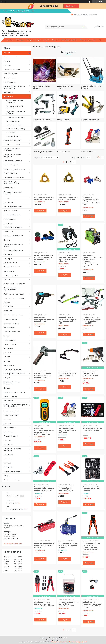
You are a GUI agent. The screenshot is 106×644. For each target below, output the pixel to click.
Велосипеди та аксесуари (13, 206)
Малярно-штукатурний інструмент (14, 107)
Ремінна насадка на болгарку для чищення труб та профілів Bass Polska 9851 (92, 320)
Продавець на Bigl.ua (53, 640)
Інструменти (8, 96)
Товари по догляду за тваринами (12, 150)
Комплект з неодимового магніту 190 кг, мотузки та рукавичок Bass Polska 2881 (92, 201)
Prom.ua (64, 638)
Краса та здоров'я (10, 396)
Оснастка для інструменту (16, 129)
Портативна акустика (12, 332)
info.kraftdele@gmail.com (13, 544)
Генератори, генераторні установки (13, 193)
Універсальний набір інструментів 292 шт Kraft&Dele (91, 489)
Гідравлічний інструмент (15, 125)
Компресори (8, 232)
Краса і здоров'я (10, 78)
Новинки (55, 40)
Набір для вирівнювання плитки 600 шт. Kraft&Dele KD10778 (68, 604)
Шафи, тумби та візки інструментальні (12, 383)
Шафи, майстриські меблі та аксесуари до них (14, 87)
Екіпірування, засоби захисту (14, 169)
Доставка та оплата (69, 40)
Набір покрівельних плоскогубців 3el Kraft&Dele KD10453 (66, 489)
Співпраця (20, 40)
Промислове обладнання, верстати (13, 245)
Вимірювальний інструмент (14, 480)
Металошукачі (9, 188)
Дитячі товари (9, 202)
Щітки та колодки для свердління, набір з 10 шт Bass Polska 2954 (44, 257)
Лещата (7, 476)
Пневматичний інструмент (16, 117)
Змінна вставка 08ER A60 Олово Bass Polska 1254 (44, 198)
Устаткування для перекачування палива (12, 183)
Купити (42, 211)
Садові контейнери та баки (14, 177)
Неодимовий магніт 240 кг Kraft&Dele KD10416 (92, 429)
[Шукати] (83, 27)
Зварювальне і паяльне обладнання (14, 101)
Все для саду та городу (12, 144)
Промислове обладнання (13, 140)
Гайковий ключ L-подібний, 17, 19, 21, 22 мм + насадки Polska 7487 (67, 320)
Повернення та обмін (88, 40)
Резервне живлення (11, 173)
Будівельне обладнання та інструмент (16, 113)
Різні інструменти (12, 132)
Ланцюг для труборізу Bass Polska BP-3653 (67, 374)
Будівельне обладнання (12, 215)
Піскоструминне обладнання (14, 374)
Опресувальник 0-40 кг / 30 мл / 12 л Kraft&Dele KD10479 (68, 545)
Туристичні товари (11, 436)
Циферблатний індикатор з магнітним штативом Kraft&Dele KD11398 (92, 605)
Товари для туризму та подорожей (12, 156)
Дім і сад (7, 198)
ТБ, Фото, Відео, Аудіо (12, 69)
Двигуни (7, 336)
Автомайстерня (10, 82)
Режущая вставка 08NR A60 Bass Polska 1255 (68, 198)
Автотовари (8, 92)
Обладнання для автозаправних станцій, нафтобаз (16, 406)
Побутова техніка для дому (14, 298)
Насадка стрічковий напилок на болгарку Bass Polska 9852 (43, 375)
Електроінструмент (13, 121)
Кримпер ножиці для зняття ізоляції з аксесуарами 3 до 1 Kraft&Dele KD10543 (91, 546)
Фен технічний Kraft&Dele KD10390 (90, 374)
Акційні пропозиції (10, 57)
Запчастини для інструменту (14, 284)
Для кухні (7, 61)
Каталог (7, 53)
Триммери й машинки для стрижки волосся (13, 289)
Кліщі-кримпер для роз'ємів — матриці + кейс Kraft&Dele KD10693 (44, 604)
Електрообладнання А (12, 267)
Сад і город (8, 254)
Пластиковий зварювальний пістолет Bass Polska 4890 (44, 319)
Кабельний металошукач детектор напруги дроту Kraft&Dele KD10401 (44, 431)
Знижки (46, 40)
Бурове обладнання (11, 411)
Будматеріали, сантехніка (13, 161)
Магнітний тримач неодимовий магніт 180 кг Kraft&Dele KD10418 (44, 489)
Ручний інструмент (11, 74)
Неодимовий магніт (13, 136)
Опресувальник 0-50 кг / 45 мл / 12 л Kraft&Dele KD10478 (44, 545)
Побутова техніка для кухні (14, 294)
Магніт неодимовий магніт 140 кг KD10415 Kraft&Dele (67, 430)
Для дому (7, 65)
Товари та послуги (33, 40)
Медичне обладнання (12, 165)
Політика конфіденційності (78, 642)
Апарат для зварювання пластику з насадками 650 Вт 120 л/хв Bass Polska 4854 (68, 258)
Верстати (7, 419)
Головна (10, 40)
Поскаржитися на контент (60, 642)
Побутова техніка (10, 263)
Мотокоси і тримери (11, 323)
